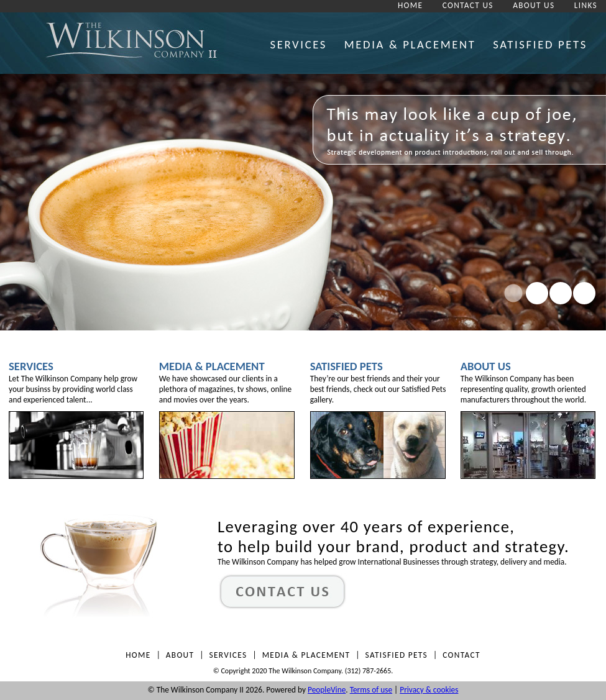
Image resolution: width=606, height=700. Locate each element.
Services (31, 366)
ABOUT (180, 655)
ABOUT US (534, 5)
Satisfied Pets (347, 366)
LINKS (586, 5)
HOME (410, 5)
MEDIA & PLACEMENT (410, 44)
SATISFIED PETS (540, 44)
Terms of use (371, 690)
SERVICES (298, 44)
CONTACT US (468, 5)
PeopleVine (327, 690)
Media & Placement (212, 366)
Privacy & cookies (429, 690)
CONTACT (461, 655)
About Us (486, 366)
